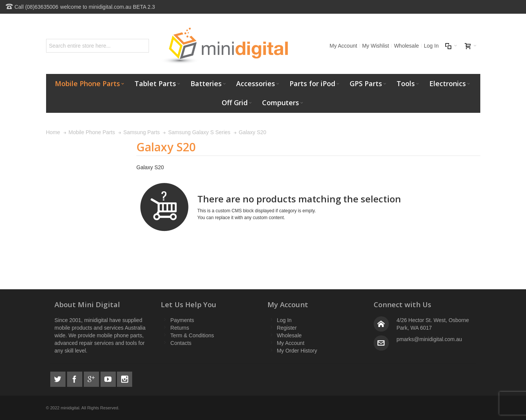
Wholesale (406, 46)
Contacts (181, 343)
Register (287, 328)
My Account (343, 46)
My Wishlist (376, 46)
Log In (431, 46)
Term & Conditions (192, 335)
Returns (180, 328)
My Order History (297, 351)
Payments (182, 320)
